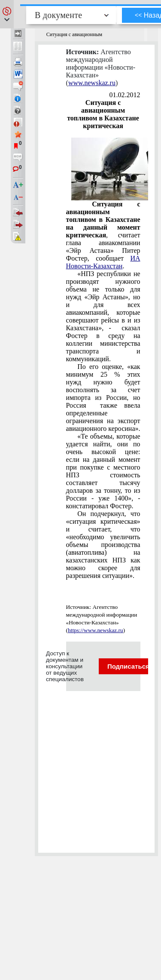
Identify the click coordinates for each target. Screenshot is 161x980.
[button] (7, 14)
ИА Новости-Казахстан (103, 262)
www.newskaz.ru (92, 83)
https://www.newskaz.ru (96, 630)
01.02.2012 (125, 95)
